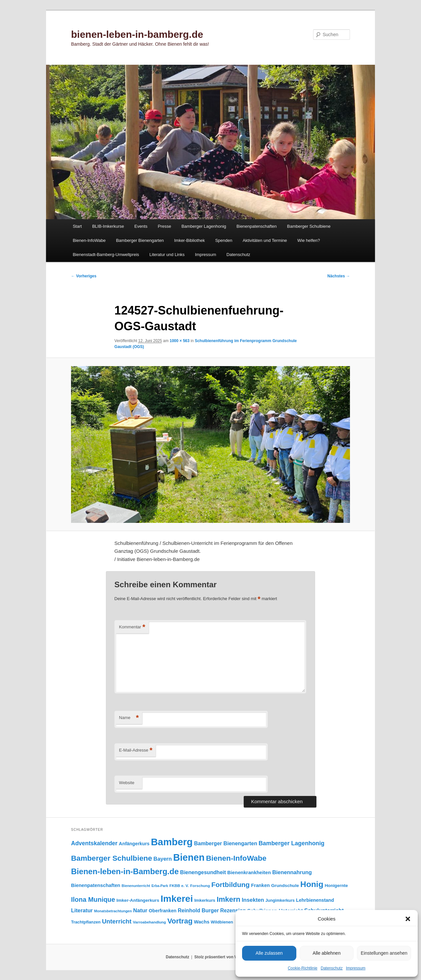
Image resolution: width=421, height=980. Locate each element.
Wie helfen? (309, 240)
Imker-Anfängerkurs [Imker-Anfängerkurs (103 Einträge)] (138, 900)
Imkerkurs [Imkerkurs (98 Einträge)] (205, 900)
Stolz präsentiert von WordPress (225, 957)
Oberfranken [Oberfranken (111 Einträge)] (162, 911)
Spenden (224, 240)
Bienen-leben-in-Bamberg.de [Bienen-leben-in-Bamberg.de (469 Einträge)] (125, 871)
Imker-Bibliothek (189, 240)
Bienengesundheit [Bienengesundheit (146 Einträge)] (203, 872)
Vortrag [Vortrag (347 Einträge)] (180, 921)
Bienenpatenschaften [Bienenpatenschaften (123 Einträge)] (96, 885)
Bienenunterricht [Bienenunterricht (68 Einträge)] (136, 886)
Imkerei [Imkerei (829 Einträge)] (177, 899)
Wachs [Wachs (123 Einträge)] (202, 922)
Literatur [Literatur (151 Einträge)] (82, 910)
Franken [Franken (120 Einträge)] (260, 885)
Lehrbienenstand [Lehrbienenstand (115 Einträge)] (315, 900)
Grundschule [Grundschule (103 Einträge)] (285, 886)
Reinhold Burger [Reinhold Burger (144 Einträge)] (198, 910)
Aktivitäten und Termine (265, 240)
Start (77, 226)
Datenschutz (332, 968)
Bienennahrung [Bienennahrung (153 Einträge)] (292, 872)
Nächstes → (339, 276)
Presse (164, 226)
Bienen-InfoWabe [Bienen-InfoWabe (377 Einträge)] (236, 858)
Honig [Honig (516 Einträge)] (312, 884)
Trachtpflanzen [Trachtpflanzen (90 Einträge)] (86, 922)
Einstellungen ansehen (384, 953)
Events (141, 226)
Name (129, 718)
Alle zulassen (269, 953)
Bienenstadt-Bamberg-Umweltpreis (106, 255)
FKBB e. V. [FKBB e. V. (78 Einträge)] (179, 886)
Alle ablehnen (327, 953)
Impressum (356, 968)
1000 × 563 (180, 341)
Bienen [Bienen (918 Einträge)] (189, 857)
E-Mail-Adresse (136, 750)
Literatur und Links (167, 255)
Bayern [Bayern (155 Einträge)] (163, 859)
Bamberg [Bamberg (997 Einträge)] (172, 842)
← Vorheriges (84, 276)
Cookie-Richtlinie (303, 968)
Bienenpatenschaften (257, 226)
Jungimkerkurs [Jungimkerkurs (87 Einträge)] (280, 900)
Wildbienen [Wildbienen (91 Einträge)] (222, 922)
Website (127, 783)
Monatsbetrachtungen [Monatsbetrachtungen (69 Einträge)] (113, 911)
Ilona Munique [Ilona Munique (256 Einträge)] (93, 899)
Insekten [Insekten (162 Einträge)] (253, 900)
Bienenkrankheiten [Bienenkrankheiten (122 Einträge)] (249, 873)
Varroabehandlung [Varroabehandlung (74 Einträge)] (149, 922)
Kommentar (132, 627)
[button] (408, 919)
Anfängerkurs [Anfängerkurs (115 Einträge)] (134, 844)
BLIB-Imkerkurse (108, 226)
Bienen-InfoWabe (89, 240)
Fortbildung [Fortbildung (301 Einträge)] (230, 885)
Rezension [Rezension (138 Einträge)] (233, 910)
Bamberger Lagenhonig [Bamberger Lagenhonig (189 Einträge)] (291, 843)
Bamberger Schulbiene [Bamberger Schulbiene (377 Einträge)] (111, 858)
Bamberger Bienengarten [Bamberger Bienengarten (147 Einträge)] (226, 843)
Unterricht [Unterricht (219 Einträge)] (117, 921)
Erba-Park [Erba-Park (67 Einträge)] (160, 886)
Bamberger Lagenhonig (204, 226)
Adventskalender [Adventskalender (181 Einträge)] (94, 843)
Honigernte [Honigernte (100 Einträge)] (336, 886)
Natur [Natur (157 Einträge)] (140, 910)
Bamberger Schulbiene (309, 226)
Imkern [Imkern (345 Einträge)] (229, 899)
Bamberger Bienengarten (140, 240)
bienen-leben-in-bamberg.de (137, 34)
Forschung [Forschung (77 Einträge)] (200, 886)
